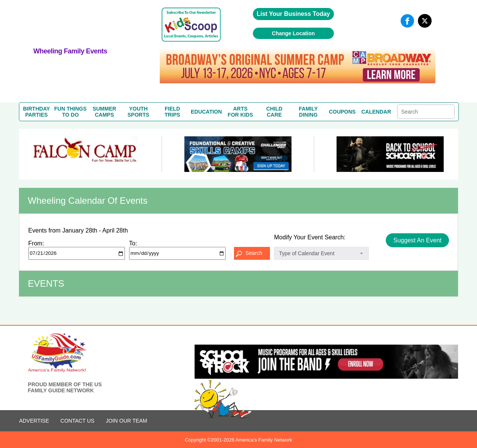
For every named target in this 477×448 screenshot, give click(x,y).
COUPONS (342, 112)
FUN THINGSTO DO (70, 112)
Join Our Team (126, 421)
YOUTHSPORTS (139, 112)
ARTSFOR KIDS (240, 112)
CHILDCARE (274, 112)
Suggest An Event (417, 240)
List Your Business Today (293, 14)
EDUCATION (206, 112)
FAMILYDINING (308, 112)
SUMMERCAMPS (104, 112)
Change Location (293, 33)
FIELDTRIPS (172, 112)
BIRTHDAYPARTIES (37, 112)
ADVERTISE (34, 421)
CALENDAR (376, 112)
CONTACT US (78, 421)
